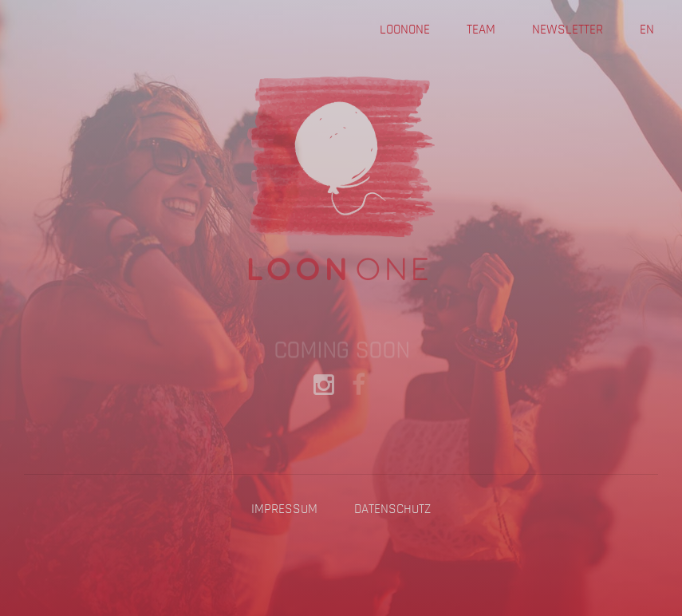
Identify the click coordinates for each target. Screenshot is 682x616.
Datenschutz (392, 509)
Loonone (405, 30)
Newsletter (568, 30)
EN (647, 30)
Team (481, 30)
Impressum (284, 509)
